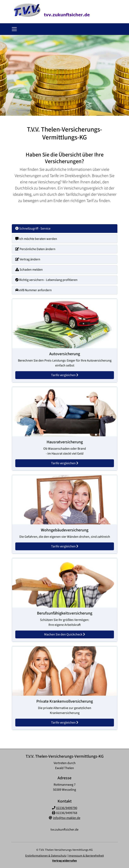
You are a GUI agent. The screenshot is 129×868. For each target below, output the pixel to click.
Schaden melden (31, 269)
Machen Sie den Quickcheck (65, 632)
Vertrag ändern (30, 259)
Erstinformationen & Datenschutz (46, 856)
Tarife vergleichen (64, 373)
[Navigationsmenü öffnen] (14, 29)
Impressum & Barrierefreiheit (86, 856)
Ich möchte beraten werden (38, 240)
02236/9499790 (67, 808)
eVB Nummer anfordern (36, 288)
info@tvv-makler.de (67, 818)
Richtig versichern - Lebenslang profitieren (48, 278)
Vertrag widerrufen (64, 861)
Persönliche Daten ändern (37, 250)
